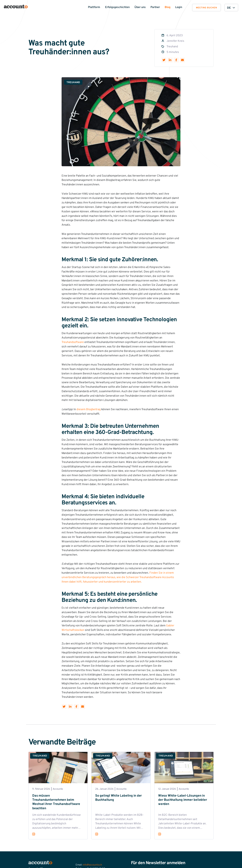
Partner (155, 7)
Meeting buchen (207, 8)
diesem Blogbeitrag (89, 409)
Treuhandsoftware (73, 342)
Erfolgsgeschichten (117, 7)
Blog (168, 7)
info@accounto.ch (92, 865)
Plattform (94, 7)
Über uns (140, 7)
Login (179, 7)
